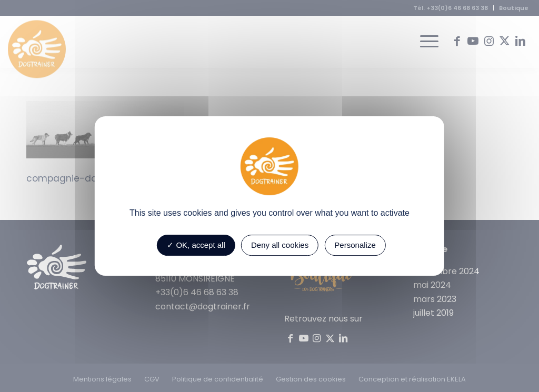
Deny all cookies (280, 245)
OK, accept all (196, 245)
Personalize (355, 245)
